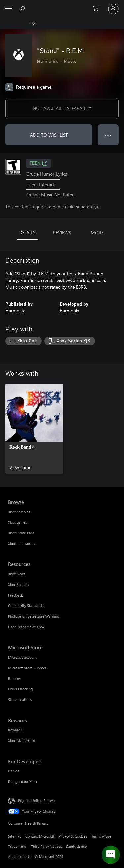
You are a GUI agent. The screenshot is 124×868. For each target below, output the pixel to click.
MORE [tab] (97, 233)
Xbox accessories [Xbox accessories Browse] (21, 543)
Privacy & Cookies (73, 836)
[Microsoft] (62, 5)
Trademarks (17, 846)
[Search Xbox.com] (23, 9)
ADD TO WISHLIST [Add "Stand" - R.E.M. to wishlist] (49, 135)
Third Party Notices (46, 846)
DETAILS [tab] (27, 233)
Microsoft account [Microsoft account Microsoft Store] (22, 657)
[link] (34, 429)
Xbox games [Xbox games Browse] (18, 522)
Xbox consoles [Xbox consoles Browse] (19, 512)
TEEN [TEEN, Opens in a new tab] (39, 163)
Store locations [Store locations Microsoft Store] (20, 700)
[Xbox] (17, 23)
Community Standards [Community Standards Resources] (26, 606)
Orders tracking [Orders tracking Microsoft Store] (20, 689)
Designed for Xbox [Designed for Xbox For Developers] (22, 782)
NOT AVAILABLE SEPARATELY (62, 108)
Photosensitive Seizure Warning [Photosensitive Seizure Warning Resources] (33, 616)
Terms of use (102, 836)
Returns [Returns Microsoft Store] (14, 678)
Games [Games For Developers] (14, 771)
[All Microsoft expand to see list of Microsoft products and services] (8, 9)
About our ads (19, 857)
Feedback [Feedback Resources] (15, 595)
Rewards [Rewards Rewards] (15, 730)
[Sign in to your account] (113, 9)
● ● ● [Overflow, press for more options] (108, 135)
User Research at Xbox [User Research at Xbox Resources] (26, 627)
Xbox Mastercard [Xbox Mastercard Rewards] (21, 741)
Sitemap (15, 836)
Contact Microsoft (40, 836)
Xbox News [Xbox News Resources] (17, 574)
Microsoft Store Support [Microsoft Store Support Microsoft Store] (27, 668)
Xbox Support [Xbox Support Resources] (19, 584)
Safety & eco (76, 846)
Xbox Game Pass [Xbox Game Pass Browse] (21, 533)
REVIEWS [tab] (62, 233)
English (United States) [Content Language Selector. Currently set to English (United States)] (36, 800)
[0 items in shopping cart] (98, 9)
